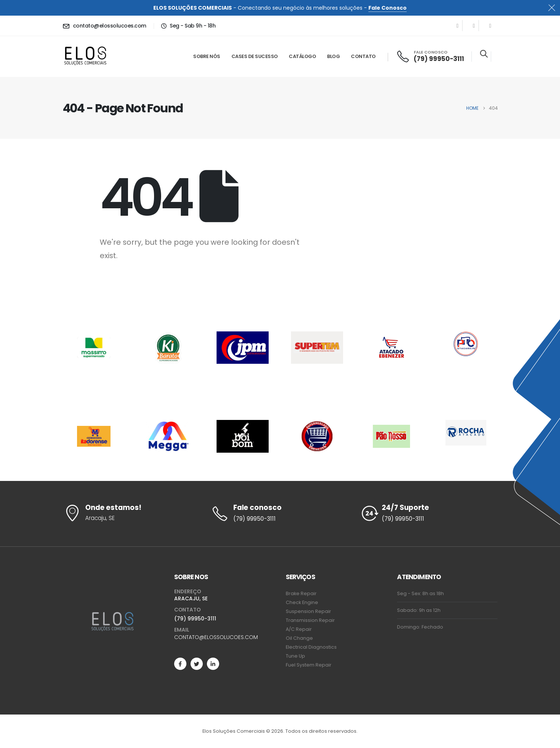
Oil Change (299, 638)
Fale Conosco (388, 8)
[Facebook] (458, 26)
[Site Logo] (85, 57)
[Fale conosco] (280, 514)
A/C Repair (299, 629)
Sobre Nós (207, 56)
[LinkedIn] (490, 26)
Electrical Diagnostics (311, 647)
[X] (474, 26)
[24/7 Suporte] (429, 514)
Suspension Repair (308, 611)
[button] (484, 54)
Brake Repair (301, 593)
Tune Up (295, 656)
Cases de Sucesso (255, 56)
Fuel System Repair (309, 665)
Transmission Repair (310, 620)
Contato (363, 56)
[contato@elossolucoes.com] (104, 26)
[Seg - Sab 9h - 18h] (188, 26)
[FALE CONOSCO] (430, 56)
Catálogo (302, 56)
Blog (333, 56)
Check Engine (302, 602)
